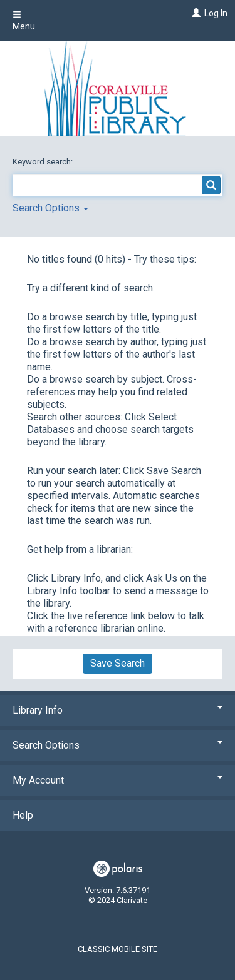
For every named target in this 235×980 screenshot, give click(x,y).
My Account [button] (118, 780)
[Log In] (195, 13)
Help (23, 815)
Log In (216, 13)
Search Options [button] (50, 208)
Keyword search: (44, 162)
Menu (24, 21)
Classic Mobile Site (118, 949)
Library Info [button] (118, 710)
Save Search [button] (118, 663)
